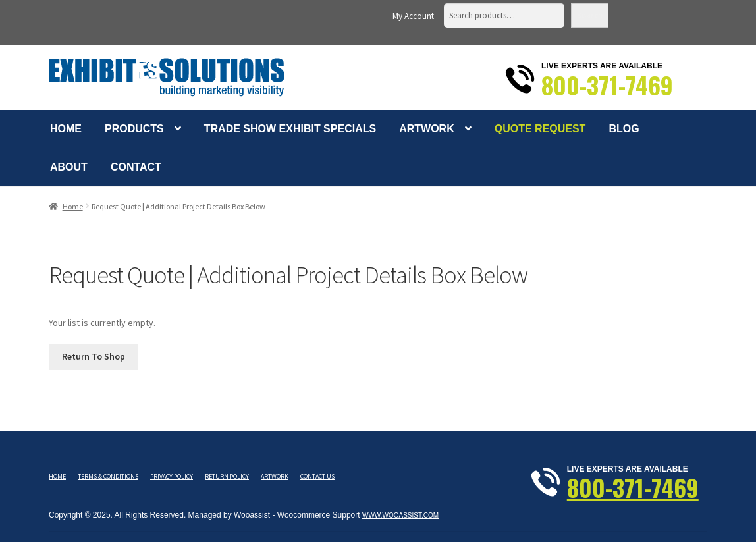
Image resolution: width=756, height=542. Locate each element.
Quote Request (540, 129)
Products (134, 129)
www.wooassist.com (400, 515)
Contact (136, 167)
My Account (413, 16)
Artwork (427, 129)
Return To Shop (94, 356)
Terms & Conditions (108, 476)
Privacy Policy (172, 476)
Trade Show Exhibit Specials (290, 129)
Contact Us (317, 476)
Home (66, 129)
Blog (624, 129)
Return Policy (227, 476)
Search (590, 15)
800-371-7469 (607, 85)
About (69, 167)
